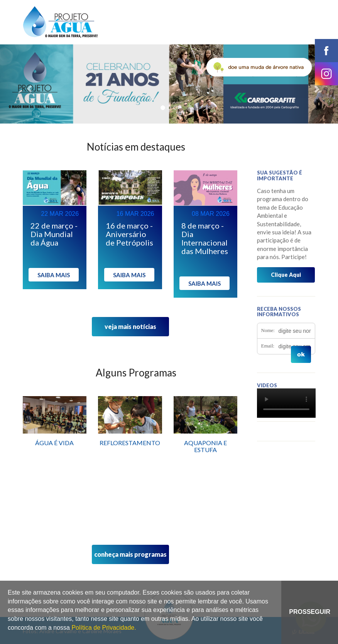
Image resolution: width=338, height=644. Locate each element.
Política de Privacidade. (104, 628)
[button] (25, 84)
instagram (326, 74)
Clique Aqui (286, 275)
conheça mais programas (130, 554)
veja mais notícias (130, 326)
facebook (326, 51)
